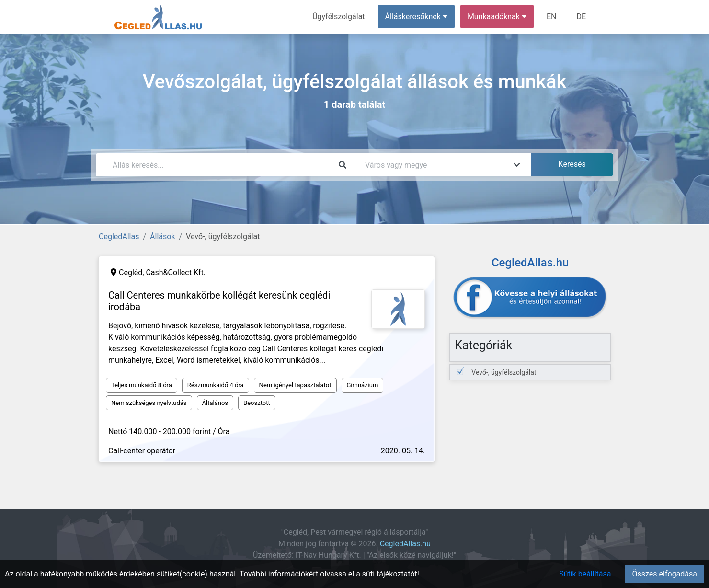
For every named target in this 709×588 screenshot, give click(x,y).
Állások (162, 236)
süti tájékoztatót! (391, 574)
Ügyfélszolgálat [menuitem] (338, 17)
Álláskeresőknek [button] (416, 17)
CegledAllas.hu (405, 544)
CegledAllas (119, 236)
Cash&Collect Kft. (176, 272)
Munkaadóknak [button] (497, 17)
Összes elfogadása (665, 574)
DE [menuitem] (581, 17)
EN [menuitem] (552, 17)
